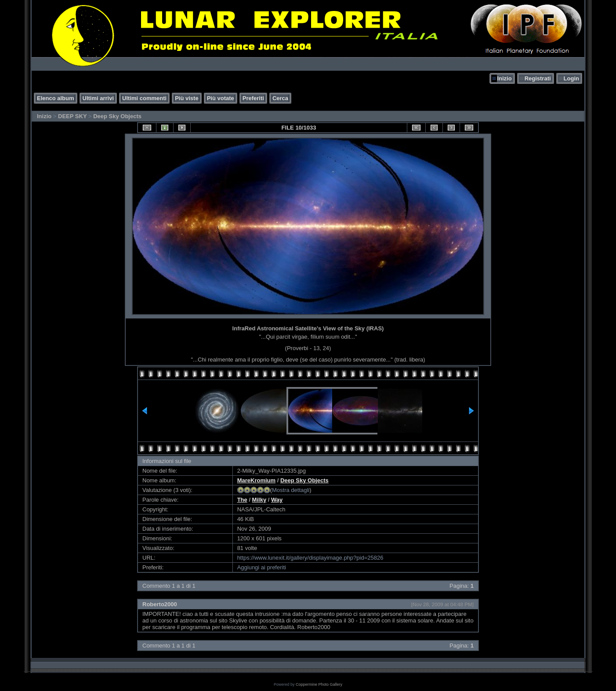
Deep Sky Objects (117, 116)
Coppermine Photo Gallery (319, 684)
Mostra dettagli (291, 490)
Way (277, 500)
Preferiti (253, 98)
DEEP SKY (72, 116)
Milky (259, 500)
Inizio (504, 78)
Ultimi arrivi (98, 98)
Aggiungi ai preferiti (262, 567)
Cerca (280, 98)
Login (571, 78)
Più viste (187, 98)
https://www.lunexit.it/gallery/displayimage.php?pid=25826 (310, 558)
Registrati (538, 78)
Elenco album (56, 98)
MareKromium (256, 480)
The (242, 500)
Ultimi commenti (144, 98)
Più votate (221, 98)
